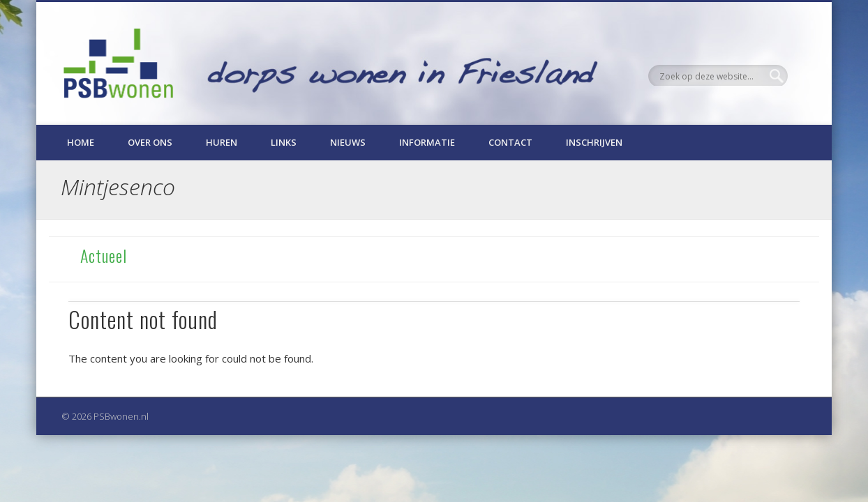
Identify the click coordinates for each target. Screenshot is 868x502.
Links (284, 142)
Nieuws (348, 142)
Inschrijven (594, 142)
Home (81, 142)
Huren (222, 142)
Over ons (150, 142)
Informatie (427, 142)
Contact (510, 142)
